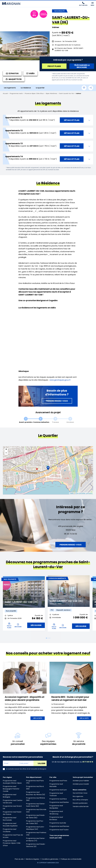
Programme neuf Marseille (56, 785)
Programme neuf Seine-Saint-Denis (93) (36, 805)
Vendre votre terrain (81, 806)
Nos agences (78, 796)
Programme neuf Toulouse (56, 794)
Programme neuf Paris (58, 781)
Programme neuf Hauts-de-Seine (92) (36, 816)
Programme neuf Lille (58, 823)
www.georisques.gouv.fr (60, 380)
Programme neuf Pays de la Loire (13, 836)
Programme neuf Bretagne (10, 796)
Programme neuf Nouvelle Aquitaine (10, 825)
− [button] (6, 453)
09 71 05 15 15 (88, 762)
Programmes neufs (16, 94)
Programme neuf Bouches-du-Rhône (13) (36, 793)
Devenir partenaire (80, 803)
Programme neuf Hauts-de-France (12, 813)
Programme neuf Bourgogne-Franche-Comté (11, 789)
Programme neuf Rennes (59, 826)
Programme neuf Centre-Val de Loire (13, 802)
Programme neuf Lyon (58, 790)
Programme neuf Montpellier (56, 807)
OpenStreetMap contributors (84, 493)
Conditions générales (50, 859)
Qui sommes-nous (80, 793)
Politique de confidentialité (71, 859)
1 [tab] (46, 638)
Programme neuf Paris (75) (35, 782)
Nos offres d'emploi (80, 800)
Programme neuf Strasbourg (56, 813)
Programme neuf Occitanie (10, 830)
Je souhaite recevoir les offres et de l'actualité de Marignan (26, 769)
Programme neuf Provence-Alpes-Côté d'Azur (12, 843)
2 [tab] (48, 638)
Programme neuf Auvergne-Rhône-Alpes (12, 782)
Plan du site (19, 859)
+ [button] (6, 449)
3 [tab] (50, 638)
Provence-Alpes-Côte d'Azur (34, 94)
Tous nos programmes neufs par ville (59, 837)
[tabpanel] (24, 605)
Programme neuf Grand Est (12, 807)
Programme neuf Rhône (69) (36, 799)
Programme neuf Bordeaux (56, 818)
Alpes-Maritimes (51, 94)
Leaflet (72, 493)
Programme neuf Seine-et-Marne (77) (36, 839)
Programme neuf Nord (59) (35, 788)
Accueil (5, 94)
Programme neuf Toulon (59, 830)
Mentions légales (33, 859)
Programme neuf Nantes (59, 802)
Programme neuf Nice (58, 799)
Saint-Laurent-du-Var (66, 94)
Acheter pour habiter (81, 781)
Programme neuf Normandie (10, 819)
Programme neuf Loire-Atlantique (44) (35, 828)
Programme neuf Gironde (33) (36, 811)
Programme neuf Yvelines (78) (36, 834)
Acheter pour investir (81, 784)
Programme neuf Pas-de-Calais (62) (35, 822)
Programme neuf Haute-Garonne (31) (36, 845)
